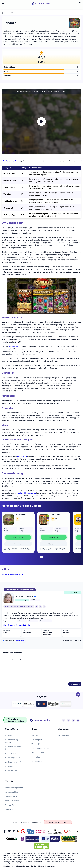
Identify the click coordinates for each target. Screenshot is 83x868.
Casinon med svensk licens (14, 748)
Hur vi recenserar (38, 753)
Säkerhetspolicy (12, 796)
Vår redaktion (37, 744)
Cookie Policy (11, 805)
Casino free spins (12, 771)
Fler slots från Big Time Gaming (70, 161)
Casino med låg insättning (12, 741)
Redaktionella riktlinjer (41, 748)
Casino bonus (11, 766)
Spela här (18, 537)
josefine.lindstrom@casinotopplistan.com (20, 607)
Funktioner (35, 161)
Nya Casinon (10, 753)
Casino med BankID (13, 762)
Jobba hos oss (37, 757)
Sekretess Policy (12, 801)
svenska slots (14, 346)
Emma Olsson (19, 641)
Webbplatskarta (64, 735)
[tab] (41, 557)
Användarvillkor (12, 792)
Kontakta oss (37, 761)
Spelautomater (12, 9)
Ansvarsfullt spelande (14, 788)
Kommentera (75, 684)
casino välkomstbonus (27, 493)
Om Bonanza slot (10, 161)
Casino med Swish (13, 758)
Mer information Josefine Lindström (18, 625)
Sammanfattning (49, 161)
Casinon (8, 735)
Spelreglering (11, 809)
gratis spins (22, 456)
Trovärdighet (37, 740)
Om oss (35, 735)
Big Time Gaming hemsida (12, 574)
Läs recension (18, 544)
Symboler (23, 161)
